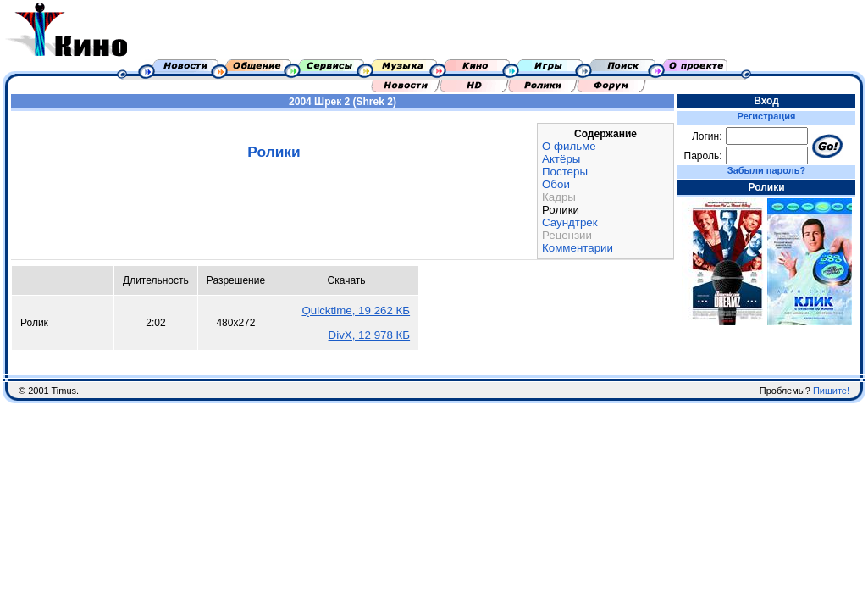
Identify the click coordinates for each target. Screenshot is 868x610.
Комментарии (578, 248)
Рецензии (567, 235)
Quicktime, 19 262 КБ (356, 311)
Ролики (561, 210)
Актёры (561, 159)
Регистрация (767, 116)
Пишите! (831, 391)
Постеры (565, 172)
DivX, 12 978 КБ (370, 335)
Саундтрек (570, 222)
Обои (556, 184)
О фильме (569, 146)
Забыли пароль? (766, 170)
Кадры (559, 197)
